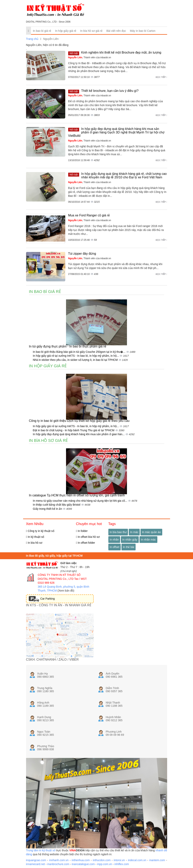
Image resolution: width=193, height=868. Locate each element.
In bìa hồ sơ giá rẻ (91, 31)
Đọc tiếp (161, 77)
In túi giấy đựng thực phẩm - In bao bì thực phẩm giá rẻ (68, 346)
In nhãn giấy (130, 540)
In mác (134, 532)
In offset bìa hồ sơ (88, 537)
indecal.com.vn (137, 860)
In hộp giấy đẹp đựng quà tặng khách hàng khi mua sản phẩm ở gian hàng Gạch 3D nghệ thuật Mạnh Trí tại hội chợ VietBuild (116, 132)
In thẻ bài (129, 547)
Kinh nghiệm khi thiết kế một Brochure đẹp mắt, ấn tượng (121, 52)
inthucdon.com (102, 860)
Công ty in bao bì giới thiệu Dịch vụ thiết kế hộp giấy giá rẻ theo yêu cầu (79, 421)
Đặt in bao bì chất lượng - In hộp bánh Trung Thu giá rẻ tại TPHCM (74, 430)
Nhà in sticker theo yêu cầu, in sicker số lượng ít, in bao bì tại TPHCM (76, 360)
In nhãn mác (148, 540)
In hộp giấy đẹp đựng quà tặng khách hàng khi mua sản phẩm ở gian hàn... (79, 434)
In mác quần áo (151, 532)
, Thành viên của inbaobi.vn (90, 57)
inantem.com (157, 860)
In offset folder (86, 543)
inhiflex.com (122, 864)
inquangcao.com (36, 860)
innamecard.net (36, 864)
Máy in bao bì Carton (143, 31)
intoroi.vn (119, 860)
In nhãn (114, 540)
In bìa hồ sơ (34, 543)
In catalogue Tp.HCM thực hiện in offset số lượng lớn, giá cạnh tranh (77, 495)
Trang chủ (32, 39)
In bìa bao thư (118, 532)
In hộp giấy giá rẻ (66, 31)
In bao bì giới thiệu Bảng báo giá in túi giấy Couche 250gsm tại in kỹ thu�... (80, 352)
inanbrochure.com (58, 864)
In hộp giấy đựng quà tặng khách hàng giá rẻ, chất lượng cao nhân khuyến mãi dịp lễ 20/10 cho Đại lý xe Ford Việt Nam (124, 176)
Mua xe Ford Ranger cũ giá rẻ (89, 215)
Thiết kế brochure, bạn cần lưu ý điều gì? (110, 91)
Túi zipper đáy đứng (82, 254)
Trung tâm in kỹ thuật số (41, 850)
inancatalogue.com (83, 864)
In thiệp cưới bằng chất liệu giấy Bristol (57, 505)
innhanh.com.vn (59, 860)
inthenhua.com (81, 860)
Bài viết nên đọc (116, 31)
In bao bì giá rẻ (42, 31)
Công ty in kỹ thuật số (40, 531)
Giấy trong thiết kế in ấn (48, 509)
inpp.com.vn (105, 864)
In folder (82, 531)
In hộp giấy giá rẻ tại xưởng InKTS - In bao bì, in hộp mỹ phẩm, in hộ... (76, 356)
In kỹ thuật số (35, 537)
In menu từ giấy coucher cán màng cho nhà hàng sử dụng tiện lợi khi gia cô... (80, 501)
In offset (115, 547)
